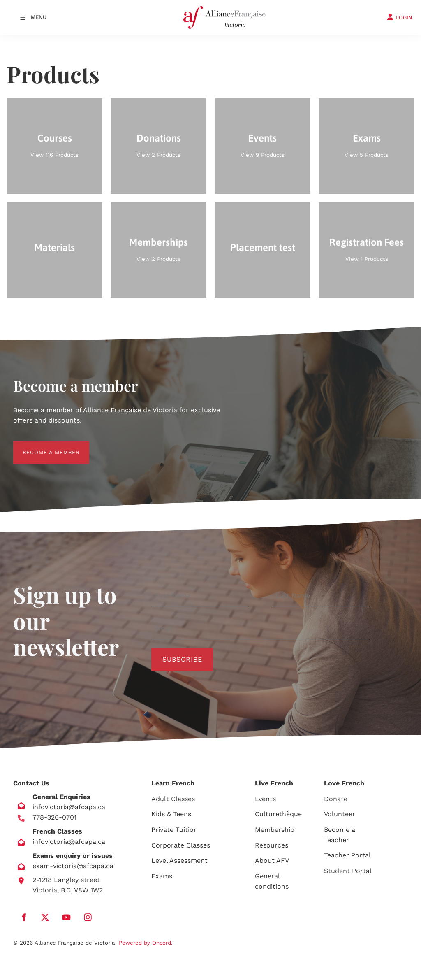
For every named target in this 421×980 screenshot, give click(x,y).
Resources (272, 845)
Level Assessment (179, 860)
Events (265, 799)
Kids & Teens (171, 814)
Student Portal (348, 871)
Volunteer (340, 814)
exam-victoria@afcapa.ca (73, 866)
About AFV (272, 860)
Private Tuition (175, 830)
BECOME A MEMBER (42, 446)
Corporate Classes (181, 845)
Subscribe (182, 659)
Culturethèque (278, 814)
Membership (275, 830)
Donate (336, 799)
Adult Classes (173, 799)
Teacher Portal (347, 855)
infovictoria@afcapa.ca (69, 807)
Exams (162, 876)
